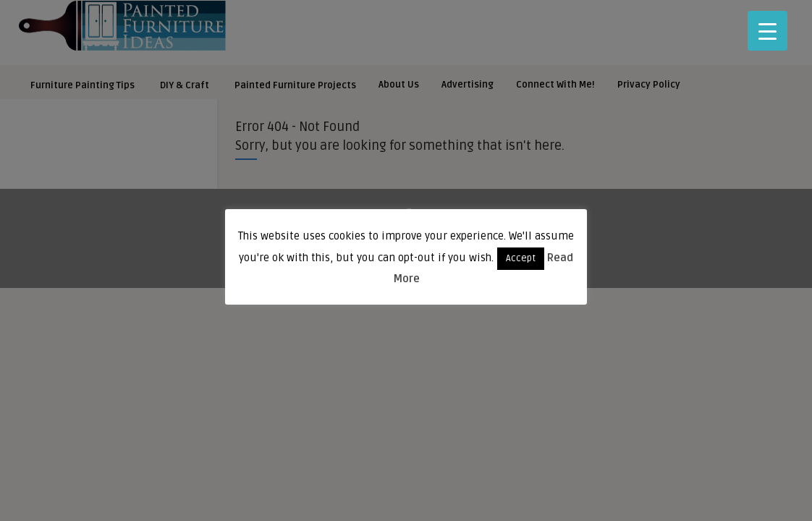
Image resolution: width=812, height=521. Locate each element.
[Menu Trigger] (767, 31)
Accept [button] (521, 258)
